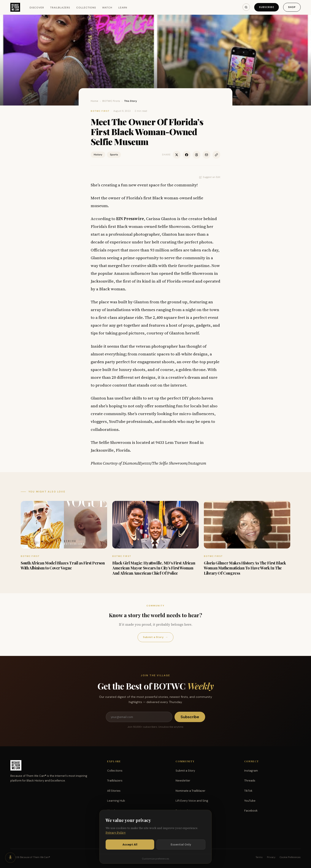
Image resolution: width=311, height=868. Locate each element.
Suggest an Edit (210, 177)
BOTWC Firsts (111, 101)
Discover (37, 8)
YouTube (250, 801)
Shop (292, 7)
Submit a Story (155, 637)
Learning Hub (116, 801)
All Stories (114, 791)
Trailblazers (60, 8)
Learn (123, 8)
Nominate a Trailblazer (190, 791)
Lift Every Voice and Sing (192, 801)
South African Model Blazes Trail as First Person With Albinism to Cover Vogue (63, 565)
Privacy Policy (116, 847)
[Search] (246, 7)
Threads (250, 781)
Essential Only (181, 859)
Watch (107, 8)
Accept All (130, 859)
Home (94, 101)
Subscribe (267, 7)
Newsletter (183, 781)
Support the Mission (189, 821)
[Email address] (139, 717)
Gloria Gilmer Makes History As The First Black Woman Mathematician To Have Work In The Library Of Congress (245, 568)
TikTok (248, 791)
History (98, 155)
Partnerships (184, 811)
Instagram (251, 771)
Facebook (251, 811)
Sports (114, 155)
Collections (86, 8)
